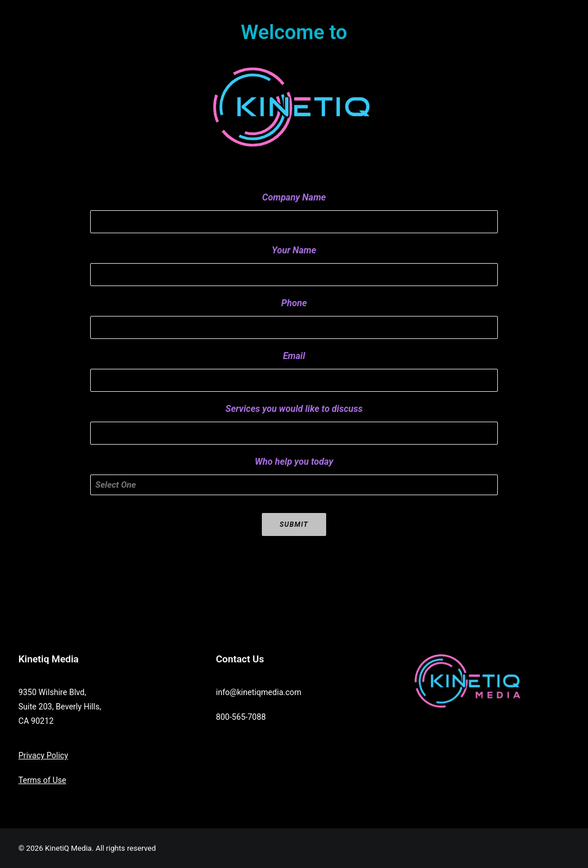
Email (294, 356)
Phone (294, 303)
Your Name (294, 250)
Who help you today (294, 462)
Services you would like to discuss (294, 409)
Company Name (294, 197)
